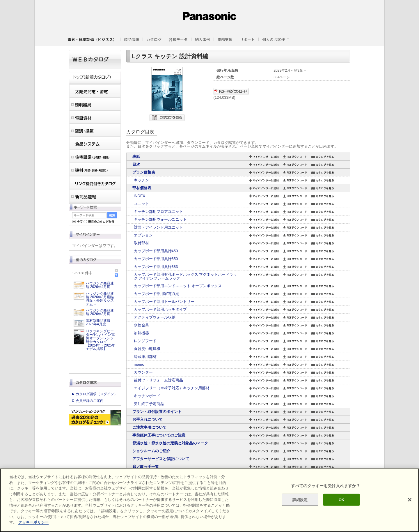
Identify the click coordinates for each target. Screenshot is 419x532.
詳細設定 (300, 500)
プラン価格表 (144, 172)
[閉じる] (410, 500)
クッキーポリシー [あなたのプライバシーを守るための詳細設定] (33, 522)
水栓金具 (141, 325)
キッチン (141, 180)
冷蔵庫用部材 (145, 357)
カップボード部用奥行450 (156, 251)
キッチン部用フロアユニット (158, 212)
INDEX (140, 196)
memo (139, 364)
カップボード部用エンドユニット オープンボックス (178, 286)
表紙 (136, 157)
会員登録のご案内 (90, 401)
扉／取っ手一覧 (146, 467)
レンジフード (145, 341)
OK (342, 500)
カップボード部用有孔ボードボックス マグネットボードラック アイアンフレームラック (185, 276)
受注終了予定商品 (149, 404)
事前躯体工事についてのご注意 (159, 435)
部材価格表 (142, 188)
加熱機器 (141, 333)
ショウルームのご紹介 (151, 451)
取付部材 (141, 243)
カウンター (143, 372)
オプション (143, 235)
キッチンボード (147, 396)
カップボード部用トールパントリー (164, 302)
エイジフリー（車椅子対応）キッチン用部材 (172, 388)
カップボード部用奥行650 (156, 259)
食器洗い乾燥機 (147, 349)
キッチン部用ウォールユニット (160, 219)
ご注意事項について (149, 427)
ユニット (141, 204)
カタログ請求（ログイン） (97, 394)
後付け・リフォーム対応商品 (158, 380)
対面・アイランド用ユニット (158, 227)
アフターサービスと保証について (161, 459)
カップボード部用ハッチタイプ (160, 309)
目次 (136, 164)
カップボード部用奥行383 (156, 267)
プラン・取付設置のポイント (157, 412)
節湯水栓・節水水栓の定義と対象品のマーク (170, 443)
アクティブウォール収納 (155, 317)
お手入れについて (148, 419)
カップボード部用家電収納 (157, 294)
